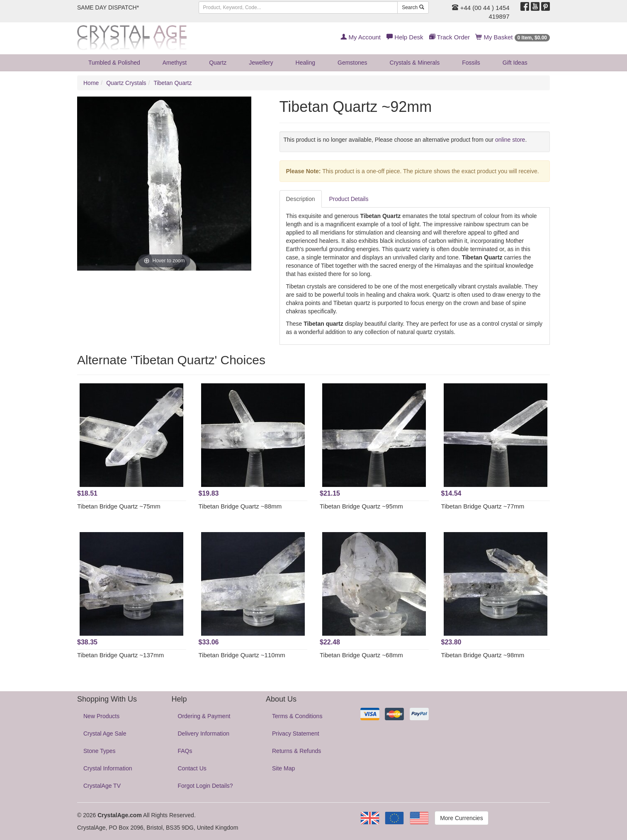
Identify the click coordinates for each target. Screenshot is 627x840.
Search (413, 7)
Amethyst (175, 63)
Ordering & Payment (204, 716)
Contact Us (192, 768)
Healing (305, 63)
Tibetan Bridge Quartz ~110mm (242, 655)
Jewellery (261, 63)
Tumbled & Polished (114, 63)
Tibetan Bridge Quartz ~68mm (361, 655)
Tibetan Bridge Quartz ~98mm (483, 655)
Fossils (471, 63)
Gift (515, 63)
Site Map (283, 768)
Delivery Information (204, 733)
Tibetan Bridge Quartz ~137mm (120, 655)
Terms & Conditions (297, 716)
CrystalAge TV (102, 786)
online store (510, 140)
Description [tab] (301, 199)
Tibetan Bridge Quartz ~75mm (119, 506)
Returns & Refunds (296, 751)
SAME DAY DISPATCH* (108, 7)
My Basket (513, 37)
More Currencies (461, 818)
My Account (361, 37)
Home (91, 83)
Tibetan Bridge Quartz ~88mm (240, 506)
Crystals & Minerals (415, 63)
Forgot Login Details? (205, 786)
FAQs (185, 751)
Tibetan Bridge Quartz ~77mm (483, 506)
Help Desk (405, 37)
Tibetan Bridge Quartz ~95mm (361, 506)
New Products (101, 716)
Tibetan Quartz (173, 83)
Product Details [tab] (349, 199)
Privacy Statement (296, 733)
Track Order (450, 37)
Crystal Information (108, 768)
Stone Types (100, 751)
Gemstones (352, 63)
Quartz (218, 63)
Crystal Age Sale (105, 733)
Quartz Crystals (126, 83)
